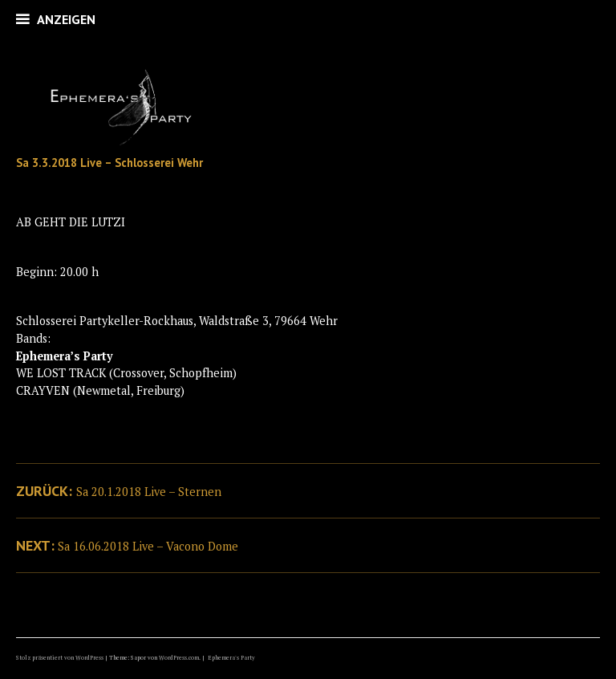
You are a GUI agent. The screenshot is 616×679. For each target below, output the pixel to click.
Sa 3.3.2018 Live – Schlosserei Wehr (109, 163)
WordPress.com (179, 658)
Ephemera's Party (231, 658)
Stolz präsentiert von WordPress (60, 658)
